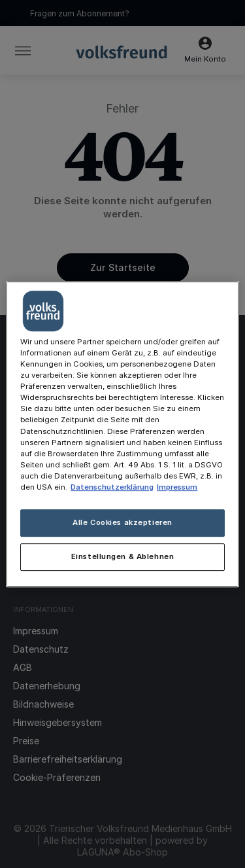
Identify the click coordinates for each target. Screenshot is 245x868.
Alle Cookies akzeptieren (122, 522)
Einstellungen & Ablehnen (123, 556)
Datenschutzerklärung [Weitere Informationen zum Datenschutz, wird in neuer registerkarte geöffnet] (112, 487)
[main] (122, 434)
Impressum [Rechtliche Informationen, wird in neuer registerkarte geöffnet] (177, 487)
